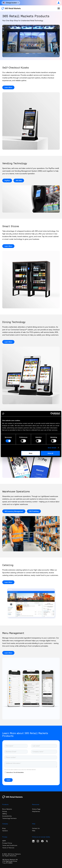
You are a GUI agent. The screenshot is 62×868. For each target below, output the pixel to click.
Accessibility (7, 816)
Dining (5, 811)
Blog (4, 828)
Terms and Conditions (10, 845)
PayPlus (7, 181)
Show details (52, 448)
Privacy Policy (7, 843)
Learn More (8, 87)
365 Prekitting (34, 511)
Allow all (50, 453)
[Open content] (11, 3)
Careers (5, 831)
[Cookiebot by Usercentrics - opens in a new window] (52, 414)
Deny (31, 453)
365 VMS (19, 181)
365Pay (5, 814)
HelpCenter (36, 811)
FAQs (34, 831)
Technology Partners (9, 818)
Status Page (36, 809)
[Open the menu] (59, 8)
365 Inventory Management (14, 511)
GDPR (4, 841)
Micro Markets (7, 809)
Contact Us (36, 828)
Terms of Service (8, 848)
